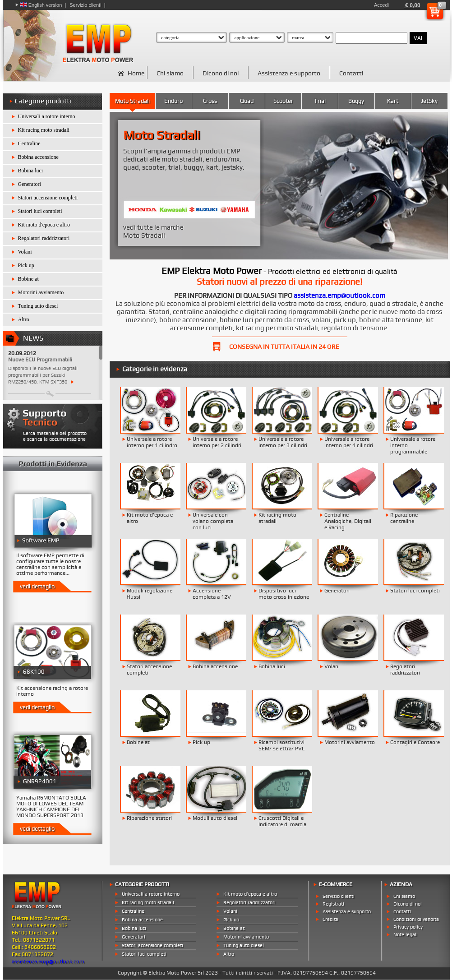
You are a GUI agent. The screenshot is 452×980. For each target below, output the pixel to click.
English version (41, 5)
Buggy (356, 101)
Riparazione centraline (404, 518)
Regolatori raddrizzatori (44, 238)
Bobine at (28, 279)
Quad (247, 101)
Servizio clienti (85, 5)
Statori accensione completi (48, 198)
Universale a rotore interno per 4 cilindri (349, 442)
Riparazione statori (149, 818)
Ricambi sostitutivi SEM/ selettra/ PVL (281, 745)
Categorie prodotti (43, 101)
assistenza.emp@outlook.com (339, 296)
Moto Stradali (132, 101)
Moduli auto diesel (215, 818)
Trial (320, 101)
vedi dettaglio (37, 586)
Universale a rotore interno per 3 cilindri (283, 442)
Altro (24, 319)
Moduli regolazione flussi (150, 594)
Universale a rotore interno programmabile (413, 445)
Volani (25, 252)
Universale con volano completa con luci (213, 521)
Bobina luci (31, 171)
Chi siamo (170, 73)
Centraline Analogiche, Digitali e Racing (348, 521)
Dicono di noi (221, 73)
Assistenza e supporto (289, 73)
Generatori (30, 184)
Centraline (29, 143)
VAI (418, 38)
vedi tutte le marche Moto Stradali (153, 231)
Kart (393, 101)
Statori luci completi (40, 211)
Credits (330, 919)
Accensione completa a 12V (212, 594)
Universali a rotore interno (47, 116)
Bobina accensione (38, 157)
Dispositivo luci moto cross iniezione (284, 594)
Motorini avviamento (41, 292)
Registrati (333, 904)
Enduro (173, 101)
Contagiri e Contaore (415, 742)
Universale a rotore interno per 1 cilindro (152, 442)
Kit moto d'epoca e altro (44, 225)
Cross (210, 101)
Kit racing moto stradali (44, 130)
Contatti (351, 73)
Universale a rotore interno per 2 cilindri (217, 442)
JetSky (429, 101)
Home (136, 73)
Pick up (26, 265)
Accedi (381, 5)
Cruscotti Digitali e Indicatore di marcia (282, 821)
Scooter (283, 101)
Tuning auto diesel (38, 306)
